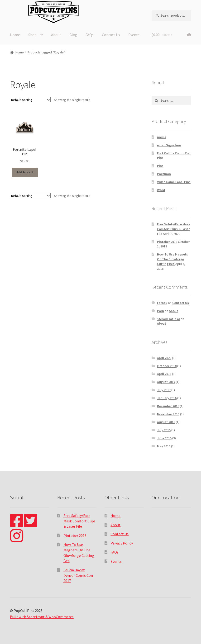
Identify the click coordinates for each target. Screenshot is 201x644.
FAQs (90, 35)
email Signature (169, 145)
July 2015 (164, 430)
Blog (73, 35)
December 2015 (168, 406)
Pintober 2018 (167, 242)
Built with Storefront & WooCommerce (42, 617)
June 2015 (164, 438)
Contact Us (111, 35)
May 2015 (164, 446)
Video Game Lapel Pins (174, 182)
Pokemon (164, 174)
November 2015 (168, 414)
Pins (160, 166)
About (56, 35)
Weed (161, 190)
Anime (162, 137)
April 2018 (164, 374)
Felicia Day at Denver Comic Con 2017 (78, 575)
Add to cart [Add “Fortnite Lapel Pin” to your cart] (25, 172)
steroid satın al (168, 319)
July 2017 (164, 390)
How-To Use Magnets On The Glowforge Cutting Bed (172, 259)
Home (15, 35)
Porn (160, 311)
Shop (32, 35)
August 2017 (166, 382)
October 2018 (167, 366)
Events (134, 35)
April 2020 (164, 358)
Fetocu (162, 303)
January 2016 (167, 398)
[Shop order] (30, 100)
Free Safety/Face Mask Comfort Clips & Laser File (174, 229)
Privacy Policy (122, 543)
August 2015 (166, 422)
